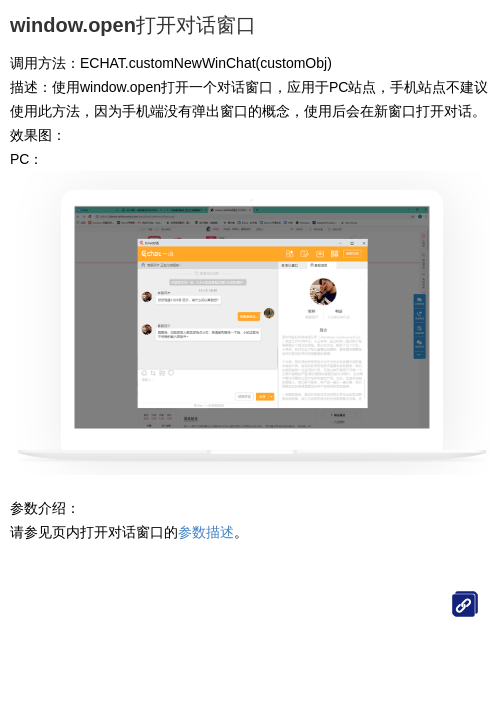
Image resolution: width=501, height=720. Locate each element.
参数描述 (206, 532)
